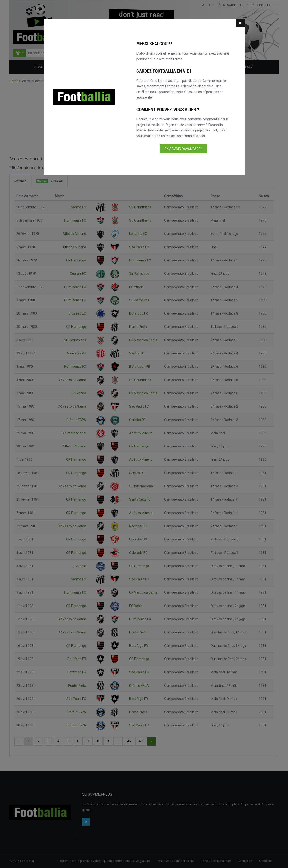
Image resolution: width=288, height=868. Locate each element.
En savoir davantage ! (183, 149)
